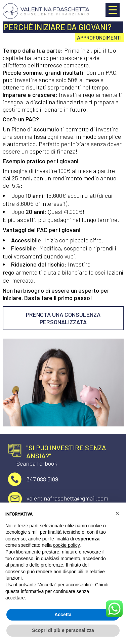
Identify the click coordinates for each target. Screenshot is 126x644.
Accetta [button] (63, 614)
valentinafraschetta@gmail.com (67, 498)
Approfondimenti (99, 37)
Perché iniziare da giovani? (58, 27)
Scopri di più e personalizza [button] (63, 630)
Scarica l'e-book (37, 463)
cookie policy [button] (66, 545)
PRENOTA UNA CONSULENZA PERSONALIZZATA (63, 318)
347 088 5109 (42, 479)
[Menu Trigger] (113, 10)
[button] (117, 513)
